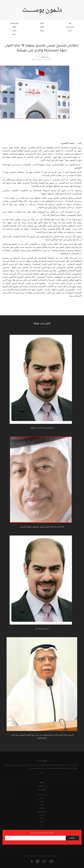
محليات (14, 31)
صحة (14, 34)
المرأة (42, 23)
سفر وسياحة (70, 27)
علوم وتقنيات (14, 23)
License (56, 856)
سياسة (70, 31)
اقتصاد (42, 27)
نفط (70, 23)
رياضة (42, 31)
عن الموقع (42, 786)
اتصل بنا (42, 789)
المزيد (41, 773)
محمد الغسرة (45, 57)
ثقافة (14, 27)
